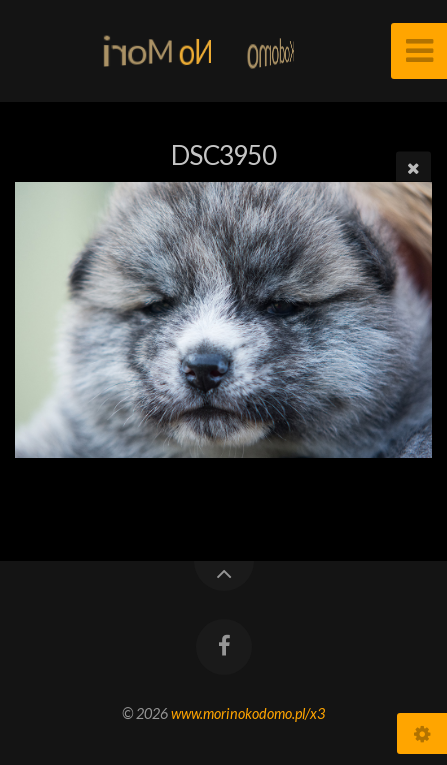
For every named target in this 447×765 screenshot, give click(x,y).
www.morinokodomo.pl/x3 (248, 713)
